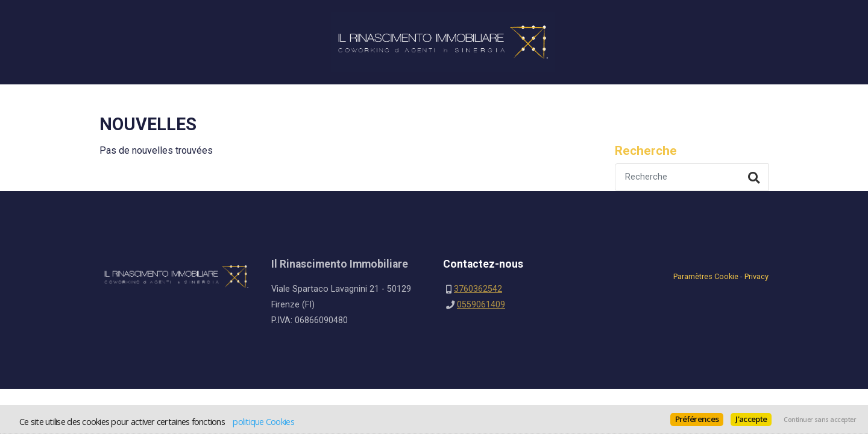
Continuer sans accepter (820, 420)
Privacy (756, 276)
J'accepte (751, 419)
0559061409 (481, 305)
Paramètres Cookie (706, 276)
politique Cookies (263, 421)
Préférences (697, 419)
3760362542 (478, 289)
